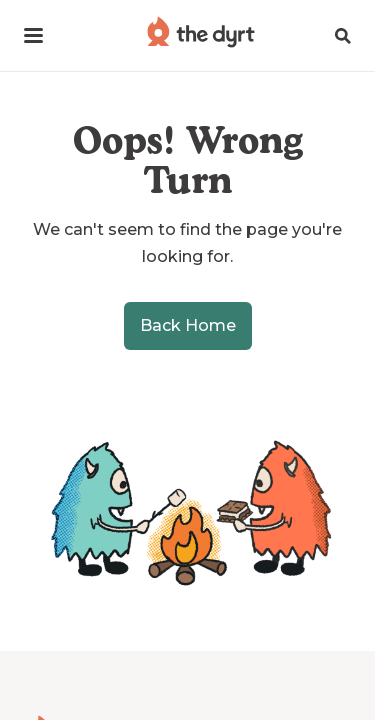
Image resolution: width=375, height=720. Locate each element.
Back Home (188, 325)
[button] (33, 35)
